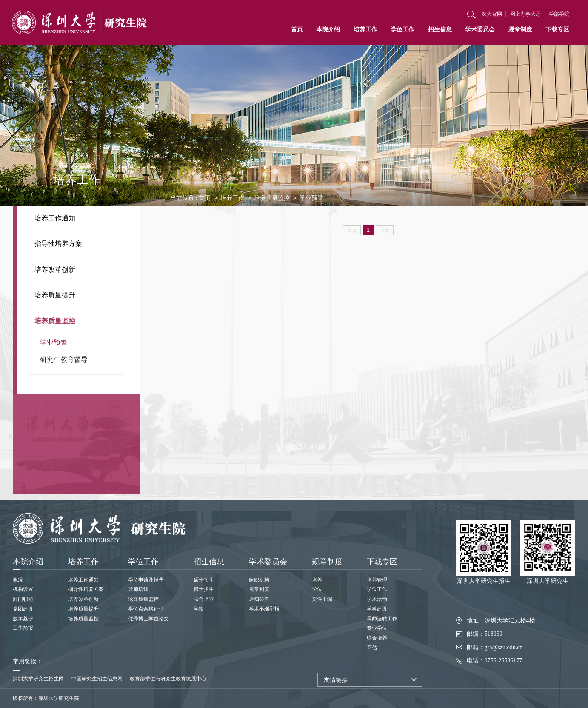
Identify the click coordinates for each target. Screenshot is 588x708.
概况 (18, 580)
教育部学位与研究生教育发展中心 (168, 679)
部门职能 (23, 599)
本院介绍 (328, 29)
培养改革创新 (55, 270)
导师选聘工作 (382, 619)
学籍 (199, 609)
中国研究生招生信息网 (97, 679)
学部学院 (559, 14)
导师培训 (138, 589)
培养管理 (377, 580)
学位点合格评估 (146, 609)
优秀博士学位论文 (148, 619)
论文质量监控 (143, 599)
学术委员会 (480, 29)
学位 (317, 589)
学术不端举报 (264, 609)
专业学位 (377, 628)
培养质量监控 (55, 321)
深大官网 (492, 14)
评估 (372, 648)
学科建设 (377, 609)
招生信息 (440, 29)
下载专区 (557, 29)
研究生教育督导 (64, 359)
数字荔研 (23, 619)
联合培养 (204, 599)
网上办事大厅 (525, 14)
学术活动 (377, 599)
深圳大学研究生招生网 (38, 679)
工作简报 (23, 628)
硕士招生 (204, 580)
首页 (297, 29)
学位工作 (402, 29)
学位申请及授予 (146, 580)
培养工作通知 (55, 218)
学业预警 (54, 342)
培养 (317, 580)
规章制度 (520, 29)
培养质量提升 (55, 295)
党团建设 (23, 609)
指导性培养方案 (58, 244)
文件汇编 (322, 599)
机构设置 (23, 589)
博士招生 (204, 589)
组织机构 (259, 580)
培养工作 (365, 29)
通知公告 (259, 599)
